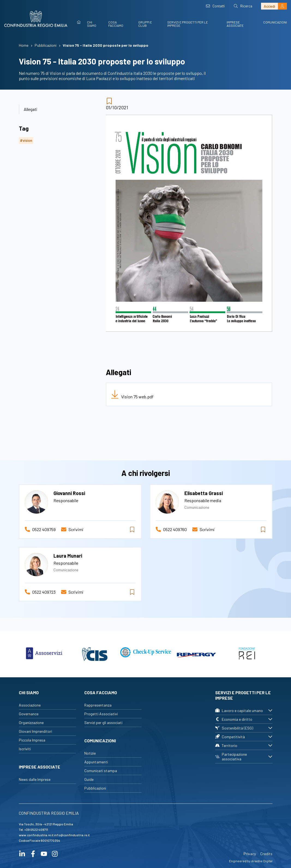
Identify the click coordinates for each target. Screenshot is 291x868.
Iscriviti (25, 749)
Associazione (30, 705)
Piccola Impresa (32, 740)
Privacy (250, 854)
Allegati (31, 109)
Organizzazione (31, 723)
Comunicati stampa (101, 771)
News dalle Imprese (35, 779)
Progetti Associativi (101, 714)
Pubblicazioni (95, 788)
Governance (29, 714)
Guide (89, 779)
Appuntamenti (96, 762)
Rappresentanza (98, 705)
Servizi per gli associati (103, 723)
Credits (266, 854)
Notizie (90, 753)
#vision (26, 140)
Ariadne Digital (262, 861)
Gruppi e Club (145, 24)
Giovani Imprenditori (35, 731)
